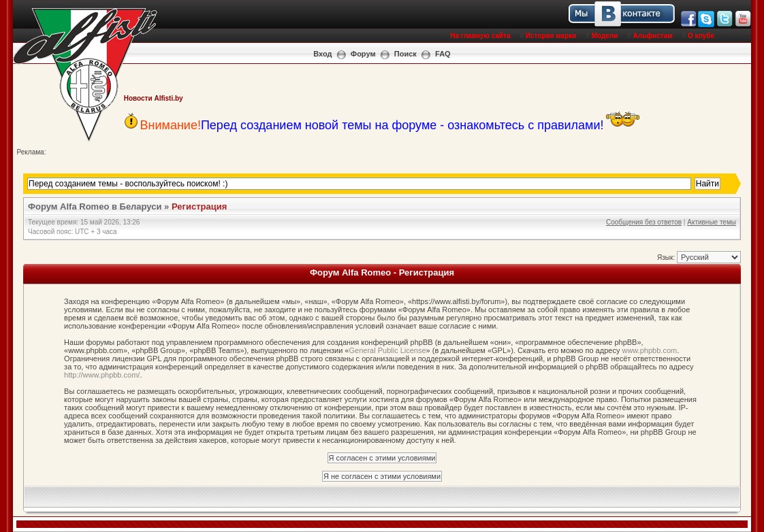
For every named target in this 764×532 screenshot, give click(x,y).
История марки (551, 36)
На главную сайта (480, 36)
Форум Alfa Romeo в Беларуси (95, 206)
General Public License (387, 350)
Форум (363, 54)
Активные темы (712, 222)
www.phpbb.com (649, 350)
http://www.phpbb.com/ (102, 375)
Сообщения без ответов (644, 222)
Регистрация (199, 206)
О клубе (701, 36)
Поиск (405, 54)
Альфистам (653, 36)
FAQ (443, 54)
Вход (322, 54)
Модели (605, 36)
